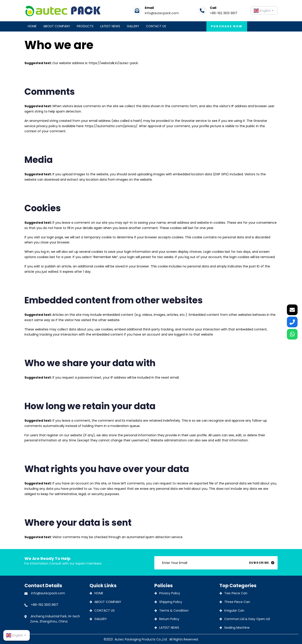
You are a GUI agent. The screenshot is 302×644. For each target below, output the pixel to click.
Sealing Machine (237, 628)
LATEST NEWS (169, 628)
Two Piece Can (236, 593)
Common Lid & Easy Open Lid (247, 619)
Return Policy (169, 619)
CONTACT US (104, 610)
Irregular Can (234, 610)
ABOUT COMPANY (108, 602)
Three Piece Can (237, 602)
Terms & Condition (174, 610)
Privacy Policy (170, 593)
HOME (99, 593)
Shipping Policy (171, 602)
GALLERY (101, 619)
